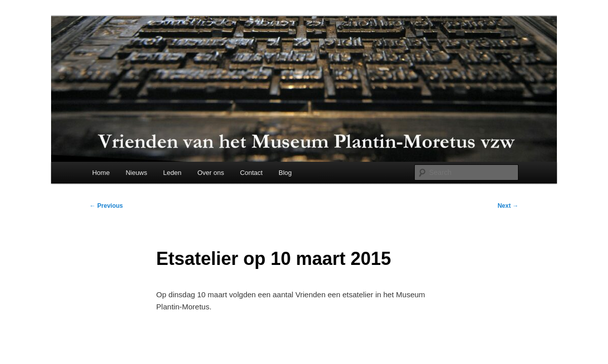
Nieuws (136, 173)
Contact (251, 173)
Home (101, 173)
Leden (172, 173)
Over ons (211, 173)
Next (508, 206)
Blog (285, 173)
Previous (106, 206)
